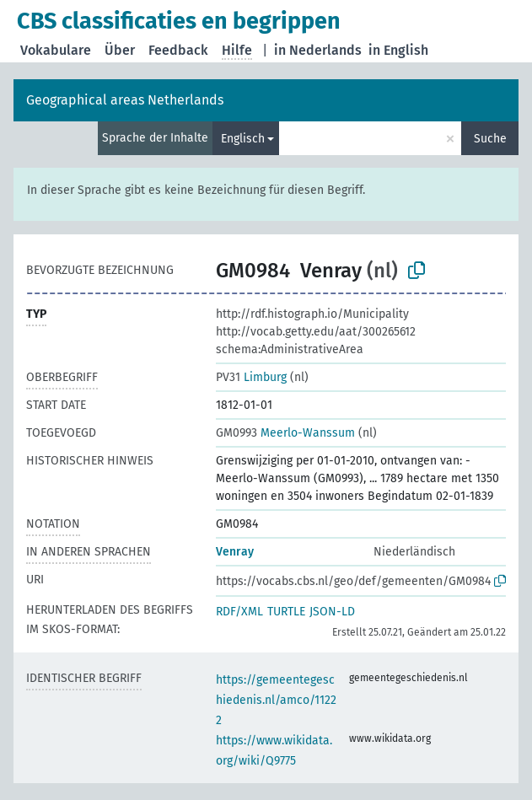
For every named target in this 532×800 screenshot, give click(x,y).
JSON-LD (332, 612)
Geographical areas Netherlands (125, 100)
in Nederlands (318, 50)
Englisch (243, 139)
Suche (490, 139)
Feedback (178, 50)
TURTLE (286, 612)
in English (398, 50)
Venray (235, 552)
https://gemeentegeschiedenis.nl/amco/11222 (276, 700)
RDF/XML (239, 612)
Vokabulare (56, 50)
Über (120, 50)
